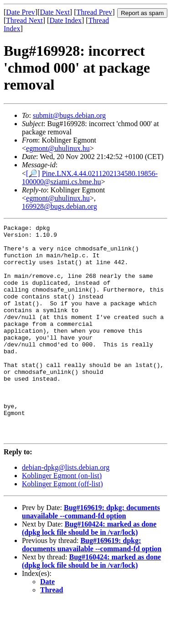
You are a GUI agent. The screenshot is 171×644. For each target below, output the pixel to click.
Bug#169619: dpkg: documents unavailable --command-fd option (91, 554)
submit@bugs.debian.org (69, 115)
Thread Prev (94, 12)
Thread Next (24, 20)
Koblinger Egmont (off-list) (62, 526)
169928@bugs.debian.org (60, 206)
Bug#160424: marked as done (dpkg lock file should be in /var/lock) (89, 571)
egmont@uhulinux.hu (58, 148)
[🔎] (33, 173)
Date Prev (21, 12)
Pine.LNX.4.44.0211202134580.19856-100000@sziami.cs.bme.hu (90, 178)
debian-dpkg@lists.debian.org (66, 510)
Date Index (65, 20)
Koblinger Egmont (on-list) (62, 518)
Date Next (55, 12)
